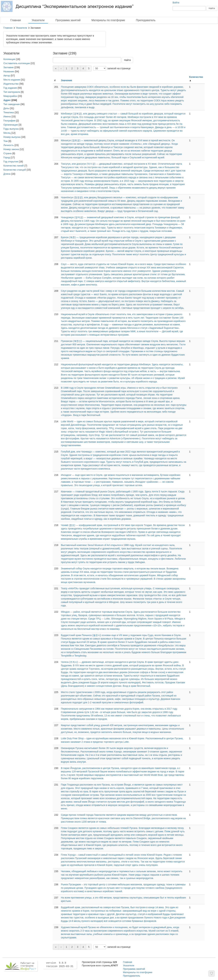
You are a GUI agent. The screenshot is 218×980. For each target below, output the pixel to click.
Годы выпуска (11, 129)
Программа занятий (68, 20)
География (9, 121)
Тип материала (12, 92)
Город (7, 157)
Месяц (7, 133)
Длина (7, 174)
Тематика (9, 112)
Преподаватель (146, 20)
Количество (196, 77)
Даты (6, 108)
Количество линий (13, 166)
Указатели (38, 20)
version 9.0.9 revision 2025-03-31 (60, 965)
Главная (16, 20)
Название (9, 71)
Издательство (11, 84)
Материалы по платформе (108, 20)
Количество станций (15, 170)
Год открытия (11, 162)
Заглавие (9, 67)
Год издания (10, 88)
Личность (9, 145)
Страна (8, 153)
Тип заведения (12, 104)
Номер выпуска (12, 137)
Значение (66, 80)
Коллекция (9, 59)
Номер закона (11, 149)
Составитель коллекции (17, 63)
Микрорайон (10, 96)
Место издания (12, 80)
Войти (176, 3)
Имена (7, 117)
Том (6, 141)
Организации (11, 125)
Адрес (7, 100)
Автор (7, 76)
